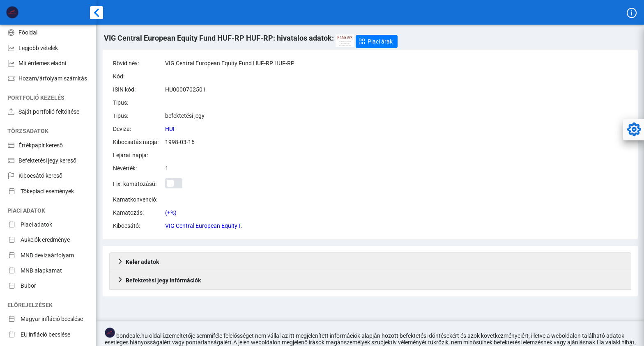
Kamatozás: (128, 213)
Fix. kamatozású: (135, 184)
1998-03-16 (180, 142)
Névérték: (125, 168)
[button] (377, 41)
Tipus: (121, 103)
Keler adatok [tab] (138, 262)
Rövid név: (126, 63)
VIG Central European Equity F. (204, 226)
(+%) (171, 213)
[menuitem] (48, 32)
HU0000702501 (185, 89)
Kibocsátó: (126, 226)
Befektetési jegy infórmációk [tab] (159, 280)
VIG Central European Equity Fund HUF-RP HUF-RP (230, 63)
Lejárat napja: (130, 155)
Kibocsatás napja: (136, 142)
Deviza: (122, 129)
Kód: (119, 76)
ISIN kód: (124, 89)
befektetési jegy (185, 116)
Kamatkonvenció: (135, 199)
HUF (171, 129)
